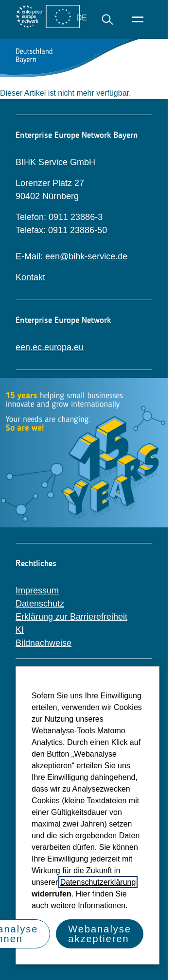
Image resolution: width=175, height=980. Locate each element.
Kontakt (30, 277)
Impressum (37, 591)
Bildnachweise (44, 643)
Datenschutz (40, 604)
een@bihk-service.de (86, 256)
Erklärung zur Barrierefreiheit (71, 617)
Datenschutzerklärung (98, 882)
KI (20, 630)
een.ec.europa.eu (50, 347)
